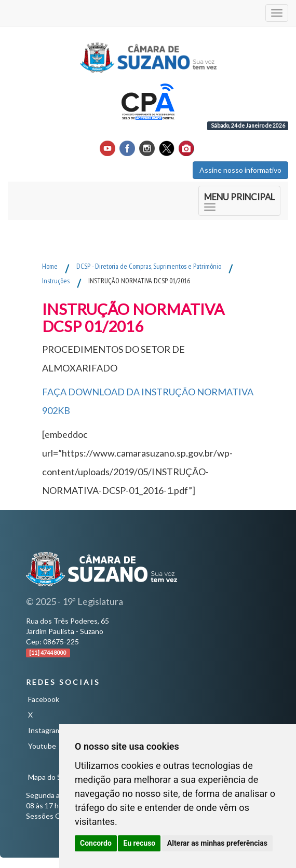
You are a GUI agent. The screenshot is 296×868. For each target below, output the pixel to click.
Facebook (44, 699)
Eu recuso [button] (139, 843)
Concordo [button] (96, 843)
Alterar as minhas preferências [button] (217, 843)
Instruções (56, 281)
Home (50, 266)
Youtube (42, 746)
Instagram (45, 730)
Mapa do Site (49, 777)
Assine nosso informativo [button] (240, 170)
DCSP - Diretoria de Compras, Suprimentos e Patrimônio (149, 266)
